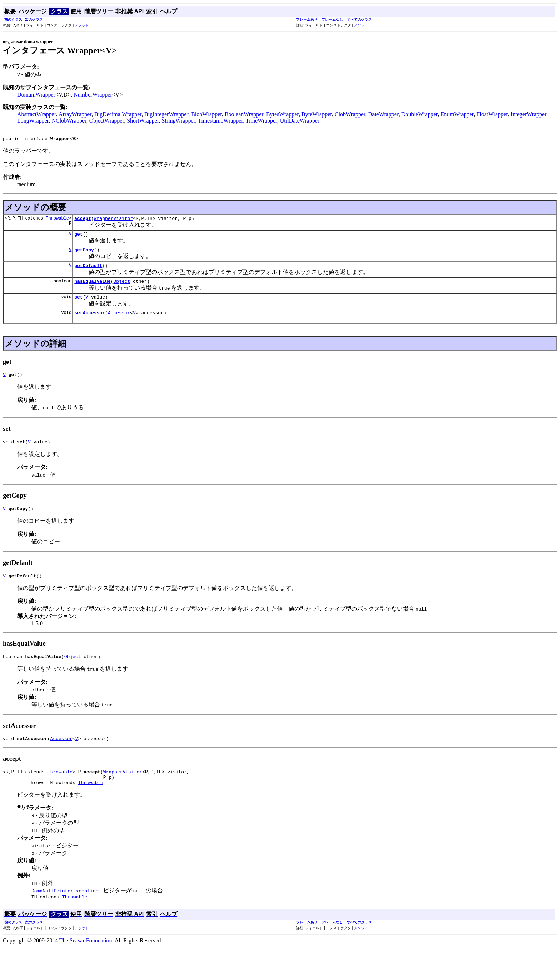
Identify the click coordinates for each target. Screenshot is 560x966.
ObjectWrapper (107, 121)
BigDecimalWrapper (118, 114)
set (78, 304)
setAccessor (90, 321)
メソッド (82, 25)
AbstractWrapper (37, 114)
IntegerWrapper (529, 114)
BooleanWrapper (244, 114)
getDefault (88, 271)
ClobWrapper (350, 114)
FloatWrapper (492, 114)
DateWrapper (383, 114)
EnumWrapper (457, 114)
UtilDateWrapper (300, 121)
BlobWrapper (206, 114)
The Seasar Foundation (86, 960)
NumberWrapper (93, 95)
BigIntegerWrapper (166, 114)
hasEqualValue (92, 287)
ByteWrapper (317, 114)
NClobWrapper (69, 121)
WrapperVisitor (113, 220)
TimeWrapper (261, 121)
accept (83, 220)
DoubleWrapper (420, 114)
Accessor (119, 321)
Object (122, 287)
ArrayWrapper (75, 114)
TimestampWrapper (220, 121)
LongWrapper (33, 121)
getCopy (84, 254)
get (78, 237)
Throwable (57, 220)
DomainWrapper (36, 95)
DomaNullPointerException (65, 909)
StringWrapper (179, 121)
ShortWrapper (143, 121)
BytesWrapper (282, 114)
